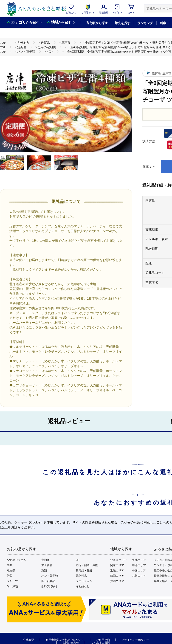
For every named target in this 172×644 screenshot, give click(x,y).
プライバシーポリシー (135, 640)
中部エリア (139, 565)
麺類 (44, 571)
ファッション (84, 581)
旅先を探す (123, 23)
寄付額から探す (97, 23)
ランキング (145, 23)
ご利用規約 (103, 640)
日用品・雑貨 (84, 571)
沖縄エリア (117, 581)
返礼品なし (83, 586)
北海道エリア (118, 560)
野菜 (10, 576)
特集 (163, 23)
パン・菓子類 (50, 576)
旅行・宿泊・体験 (87, 565)
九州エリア (139, 576)
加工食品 (47, 565)
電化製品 (81, 576)
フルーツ (12, 581)
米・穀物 (12, 586)
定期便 (45, 560)
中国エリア (139, 571)
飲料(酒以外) (49, 586)
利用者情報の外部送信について (65, 640)
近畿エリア (117, 571)
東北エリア (139, 560)
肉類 (10, 565)
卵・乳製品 (48, 581)
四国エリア (117, 576)
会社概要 (28, 640)
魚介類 (11, 571)
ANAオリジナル (17, 560)
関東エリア (117, 565)
